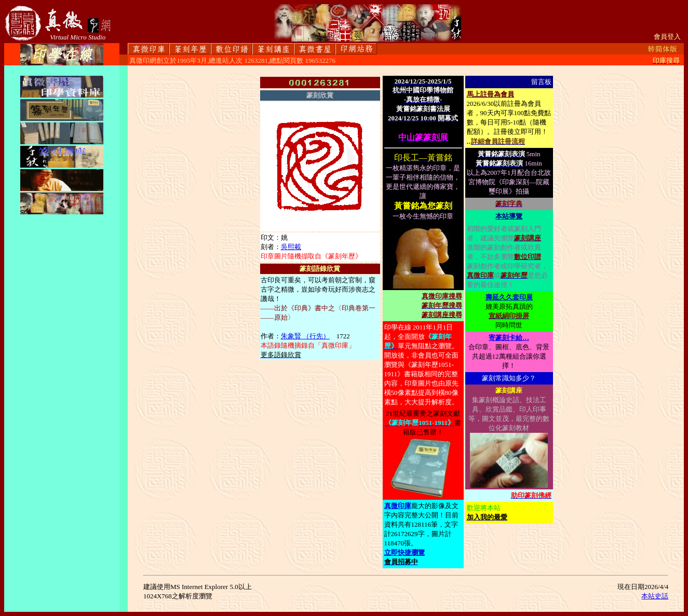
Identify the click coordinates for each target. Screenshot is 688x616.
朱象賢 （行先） (305, 336)
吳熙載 (291, 247)
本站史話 (655, 596)
